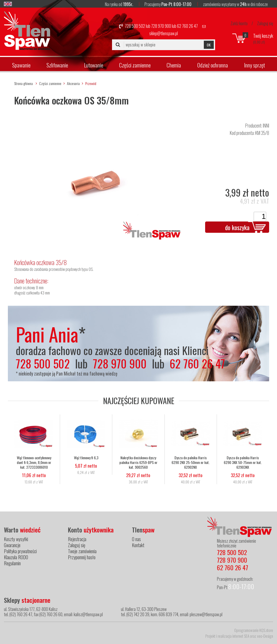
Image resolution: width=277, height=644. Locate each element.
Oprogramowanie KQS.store (254, 630)
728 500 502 (135, 26)
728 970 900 (161, 26)
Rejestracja (77, 539)
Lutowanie (94, 65)
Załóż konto (239, 23)
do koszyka (237, 227)
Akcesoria (73, 83)
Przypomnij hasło (82, 557)
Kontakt (138, 545)
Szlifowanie (57, 65)
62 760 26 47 (187, 26)
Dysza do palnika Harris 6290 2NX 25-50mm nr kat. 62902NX (191, 462)
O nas (136, 539)
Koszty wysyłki (16, 539)
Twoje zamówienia (82, 551)
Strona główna (23, 83)
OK (209, 45)
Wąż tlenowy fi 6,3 (86, 458)
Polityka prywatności (20, 551)
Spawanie (21, 65)
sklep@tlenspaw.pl (164, 33)
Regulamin (12, 563)
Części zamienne (135, 65)
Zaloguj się (265, 23)
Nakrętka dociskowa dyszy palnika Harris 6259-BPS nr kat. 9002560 (138, 462)
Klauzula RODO (16, 557)
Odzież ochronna (213, 65)
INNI (266, 125)
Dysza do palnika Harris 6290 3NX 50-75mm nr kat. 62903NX (243, 462)
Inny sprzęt (254, 65)
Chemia (174, 65)
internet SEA (241, 636)
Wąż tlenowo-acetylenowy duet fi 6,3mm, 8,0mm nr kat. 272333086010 (34, 462)
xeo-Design (265, 636)
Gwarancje (12, 545)
